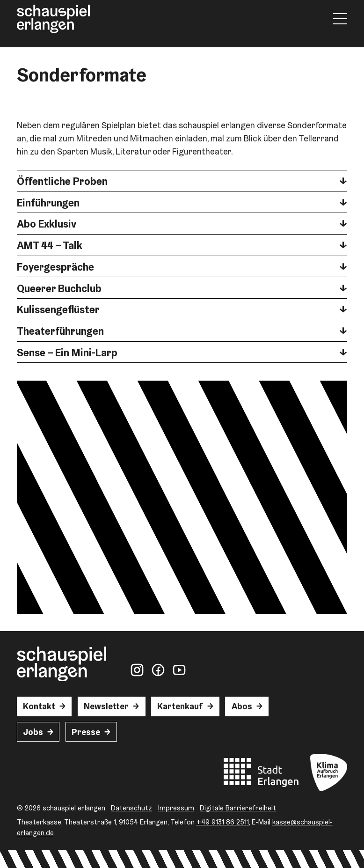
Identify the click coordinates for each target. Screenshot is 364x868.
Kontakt (39, 706)
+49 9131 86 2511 (223, 822)
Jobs (33, 732)
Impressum (176, 808)
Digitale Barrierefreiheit (238, 808)
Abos (242, 706)
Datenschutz (131, 808)
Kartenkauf (180, 706)
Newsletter (106, 706)
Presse (86, 732)
